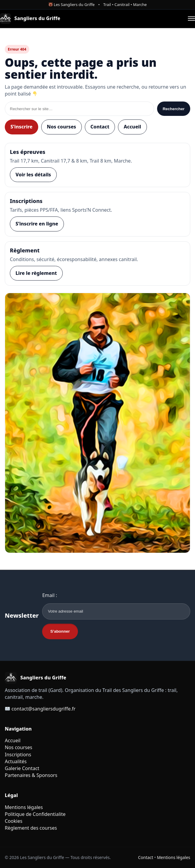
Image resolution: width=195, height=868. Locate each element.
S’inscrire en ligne (37, 224)
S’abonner (60, 631)
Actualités (16, 761)
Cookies (14, 821)
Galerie (13, 768)
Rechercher (174, 109)
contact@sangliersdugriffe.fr (43, 709)
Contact (100, 127)
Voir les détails (33, 175)
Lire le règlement (36, 273)
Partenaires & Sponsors (31, 775)
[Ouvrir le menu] (191, 19)
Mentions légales (24, 807)
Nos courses (62, 127)
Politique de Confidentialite (35, 814)
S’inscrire (22, 127)
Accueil (132, 127)
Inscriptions (18, 755)
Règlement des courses (31, 828)
